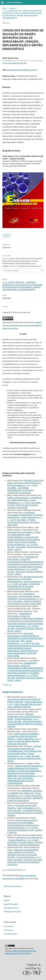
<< (3, 870)
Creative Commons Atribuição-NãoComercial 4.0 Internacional (21, 952)
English (7, 900)
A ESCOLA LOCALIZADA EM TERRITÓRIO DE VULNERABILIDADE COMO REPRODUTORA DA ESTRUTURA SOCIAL (24, 750)
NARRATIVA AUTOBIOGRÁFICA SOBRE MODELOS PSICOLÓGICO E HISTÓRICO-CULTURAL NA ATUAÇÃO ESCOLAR (23, 854)
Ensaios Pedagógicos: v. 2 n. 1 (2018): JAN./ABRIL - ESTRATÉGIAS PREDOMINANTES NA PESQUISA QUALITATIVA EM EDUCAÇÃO (23, 489)
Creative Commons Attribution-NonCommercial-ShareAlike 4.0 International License (22, 325)
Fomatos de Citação (11, 270)
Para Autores (8, 930)
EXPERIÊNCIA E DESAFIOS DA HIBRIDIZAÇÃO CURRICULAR (25, 792)
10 (21, 870)
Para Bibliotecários (10, 934)
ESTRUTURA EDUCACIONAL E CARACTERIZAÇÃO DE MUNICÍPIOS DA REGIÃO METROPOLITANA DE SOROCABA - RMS (25, 637)
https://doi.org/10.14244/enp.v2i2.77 (22, 70)
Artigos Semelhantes (13, 692)
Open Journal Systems (13, 886)
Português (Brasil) (11, 908)
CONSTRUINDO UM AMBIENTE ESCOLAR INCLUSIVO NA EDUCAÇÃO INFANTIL (23, 736)
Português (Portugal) (12, 912)
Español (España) (11, 904)
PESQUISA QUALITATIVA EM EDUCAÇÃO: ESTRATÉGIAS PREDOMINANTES (25, 579)
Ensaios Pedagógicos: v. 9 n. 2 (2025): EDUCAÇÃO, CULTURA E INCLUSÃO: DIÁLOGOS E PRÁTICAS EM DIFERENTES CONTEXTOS (25, 861)
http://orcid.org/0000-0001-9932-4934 (15, 63)
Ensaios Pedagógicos (14, 2)
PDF (8, 236)
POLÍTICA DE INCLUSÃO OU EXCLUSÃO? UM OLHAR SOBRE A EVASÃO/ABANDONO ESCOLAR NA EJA (23, 823)
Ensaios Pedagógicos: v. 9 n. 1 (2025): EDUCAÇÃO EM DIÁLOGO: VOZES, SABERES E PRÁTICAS (25, 704)
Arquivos (13, 8)
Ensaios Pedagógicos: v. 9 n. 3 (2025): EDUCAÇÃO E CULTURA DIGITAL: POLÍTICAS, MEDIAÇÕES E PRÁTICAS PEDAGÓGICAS (25, 797)
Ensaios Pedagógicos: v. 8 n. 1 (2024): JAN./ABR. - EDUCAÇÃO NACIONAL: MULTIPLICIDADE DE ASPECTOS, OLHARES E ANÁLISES (25, 723)
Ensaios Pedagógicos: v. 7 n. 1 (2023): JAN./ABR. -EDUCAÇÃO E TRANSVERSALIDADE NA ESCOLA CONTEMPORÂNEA (25, 779)
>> (11, 685)
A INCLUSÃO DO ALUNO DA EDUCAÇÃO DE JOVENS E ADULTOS (24, 699)
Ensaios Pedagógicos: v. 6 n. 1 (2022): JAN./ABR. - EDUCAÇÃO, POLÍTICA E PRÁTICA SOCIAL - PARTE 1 (25, 757)
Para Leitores (8, 926)
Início (4, 8)
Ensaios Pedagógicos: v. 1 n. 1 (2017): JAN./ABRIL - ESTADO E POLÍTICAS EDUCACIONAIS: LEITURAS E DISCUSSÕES (25, 504)
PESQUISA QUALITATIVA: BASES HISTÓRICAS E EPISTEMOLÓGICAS (25, 482)
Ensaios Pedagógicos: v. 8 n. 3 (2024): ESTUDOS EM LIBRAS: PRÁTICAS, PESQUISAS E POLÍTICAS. (24, 741)
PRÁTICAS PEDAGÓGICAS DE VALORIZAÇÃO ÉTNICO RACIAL (24, 717)
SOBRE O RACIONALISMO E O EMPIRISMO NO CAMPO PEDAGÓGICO (25, 499)
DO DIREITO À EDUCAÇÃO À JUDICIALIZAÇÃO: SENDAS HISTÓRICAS (24, 596)
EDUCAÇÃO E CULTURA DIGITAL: (30, 838)
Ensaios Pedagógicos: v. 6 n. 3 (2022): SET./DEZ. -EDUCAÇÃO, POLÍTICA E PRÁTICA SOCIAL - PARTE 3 (25, 547)
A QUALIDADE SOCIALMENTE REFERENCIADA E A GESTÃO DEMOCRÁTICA (25, 515)
